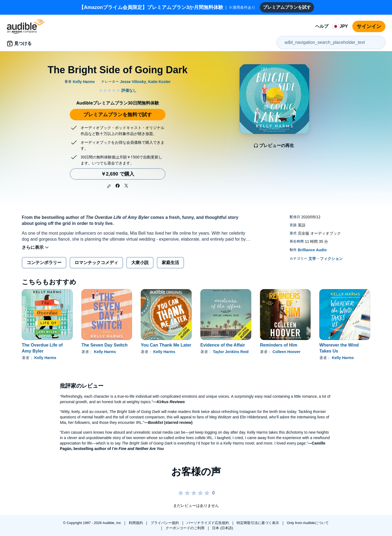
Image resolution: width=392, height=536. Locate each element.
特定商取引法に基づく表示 (258, 523)
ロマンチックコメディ (96, 263)
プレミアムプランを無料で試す (118, 115)
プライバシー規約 (165, 523)
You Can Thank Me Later (166, 345)
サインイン (369, 26)
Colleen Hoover (287, 352)
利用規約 (136, 523)
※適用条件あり (167, 7)
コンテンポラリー (44, 263)
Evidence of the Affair (223, 345)
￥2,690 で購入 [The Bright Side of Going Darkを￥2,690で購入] (118, 174)
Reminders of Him (279, 345)
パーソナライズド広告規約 (208, 523)
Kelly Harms (45, 358)
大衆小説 (140, 263)
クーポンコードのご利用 (186, 528)
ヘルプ (322, 26)
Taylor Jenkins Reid (231, 352)
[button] (109, 186)
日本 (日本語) (223, 528)
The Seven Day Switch (105, 345)
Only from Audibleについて (308, 523)
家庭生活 (170, 263)
